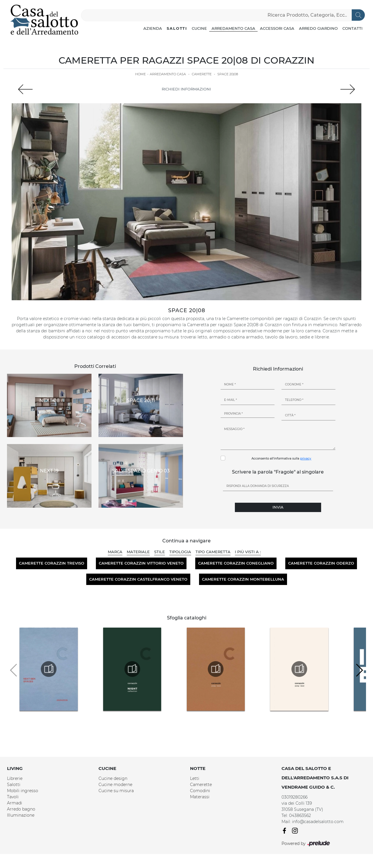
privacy (306, 459)
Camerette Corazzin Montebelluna (243, 579)
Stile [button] (160, 552)
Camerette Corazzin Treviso (52, 563)
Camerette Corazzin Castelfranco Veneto (138, 579)
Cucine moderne (115, 785)
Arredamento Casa (233, 28)
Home (140, 74)
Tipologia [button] (180, 552)
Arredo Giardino (318, 28)
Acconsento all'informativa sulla (281, 459)
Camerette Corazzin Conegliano (236, 563)
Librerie (15, 778)
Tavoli (13, 797)
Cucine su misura (116, 791)
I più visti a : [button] (248, 552)
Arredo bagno (21, 809)
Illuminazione (21, 815)
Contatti (352, 28)
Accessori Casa (277, 28)
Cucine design (113, 778)
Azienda (153, 28)
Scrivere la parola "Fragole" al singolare (278, 472)
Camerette (202, 74)
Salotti (177, 28)
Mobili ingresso (23, 791)
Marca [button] (115, 552)
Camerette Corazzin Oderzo (321, 563)
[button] (359, 670)
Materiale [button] (138, 552)
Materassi (200, 797)
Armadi (15, 803)
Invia (278, 507)
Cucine (199, 28)
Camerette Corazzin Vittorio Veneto (141, 563)
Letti (195, 778)
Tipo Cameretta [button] (213, 552)
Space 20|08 (228, 74)
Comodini (200, 791)
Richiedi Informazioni (186, 89)
